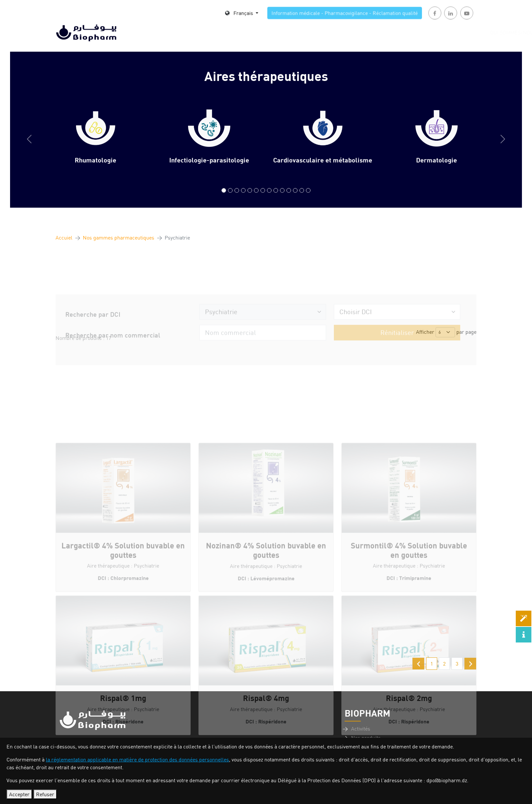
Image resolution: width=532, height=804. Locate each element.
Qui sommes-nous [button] (189, 32)
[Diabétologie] (250, 197)
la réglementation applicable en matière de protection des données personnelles (137, 759)
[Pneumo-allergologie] (276, 197)
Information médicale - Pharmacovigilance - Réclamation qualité (322, 14)
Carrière (338, 32)
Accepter (19, 794)
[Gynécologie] (263, 197)
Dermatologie (437, 167)
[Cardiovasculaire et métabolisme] (237, 197)
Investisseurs (422, 32)
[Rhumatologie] (224, 197)
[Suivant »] (470, 664)
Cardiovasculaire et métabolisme (323, 167)
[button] (29, 146)
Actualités (377, 32)
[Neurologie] (289, 197)
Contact (463, 32)
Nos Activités (245, 32)
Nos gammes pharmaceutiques (119, 238)
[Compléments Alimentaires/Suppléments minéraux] (308, 197)
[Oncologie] (302, 197)
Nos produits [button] (292, 32)
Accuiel (64, 238)
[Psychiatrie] (269, 197)
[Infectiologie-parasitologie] (230, 197)
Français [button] (250, 14)
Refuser (45, 794)
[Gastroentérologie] (256, 197)
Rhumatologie (95, 167)
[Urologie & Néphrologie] (295, 197)
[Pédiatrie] (282, 197)
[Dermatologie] (243, 197)
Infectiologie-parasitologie (209, 167)
